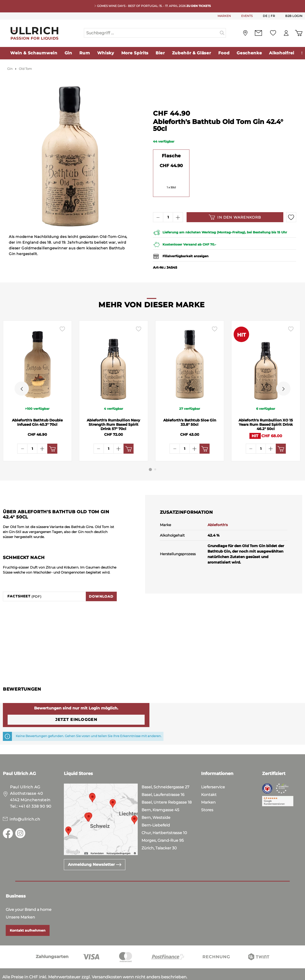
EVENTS (247, 16)
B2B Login (294, 16)
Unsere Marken (20, 902)
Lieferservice (213, 772)
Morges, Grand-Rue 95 (163, 825)
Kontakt (209, 780)
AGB (7, 975)
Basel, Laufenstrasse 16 (163, 780)
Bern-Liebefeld (156, 810)
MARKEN (224, 16)
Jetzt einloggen (76, 705)
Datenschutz (29, 975)
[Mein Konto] (286, 33)
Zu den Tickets (199, 6)
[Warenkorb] (299, 33)
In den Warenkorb (235, 217)
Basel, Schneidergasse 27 (165, 772)
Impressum (57, 975)
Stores (207, 795)
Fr (273, 16)
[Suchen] (222, 33)
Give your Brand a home (29, 895)
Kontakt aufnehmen (28, 915)
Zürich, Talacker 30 (159, 833)
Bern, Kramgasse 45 (160, 795)
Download (101, 581)
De (265, 16)
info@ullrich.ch (25, 804)
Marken (208, 787)
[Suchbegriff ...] (151, 33)
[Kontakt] (258, 33)
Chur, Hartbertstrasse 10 (164, 818)
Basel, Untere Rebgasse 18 (167, 787)
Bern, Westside (156, 803)
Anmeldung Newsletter (95, 849)
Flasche (171, 156)
